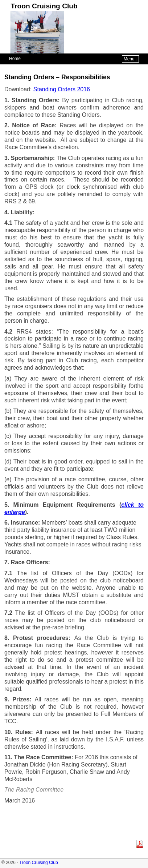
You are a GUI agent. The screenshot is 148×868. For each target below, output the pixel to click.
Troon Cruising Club (44, 6)
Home (15, 59)
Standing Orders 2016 (62, 89)
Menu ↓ (131, 59)
